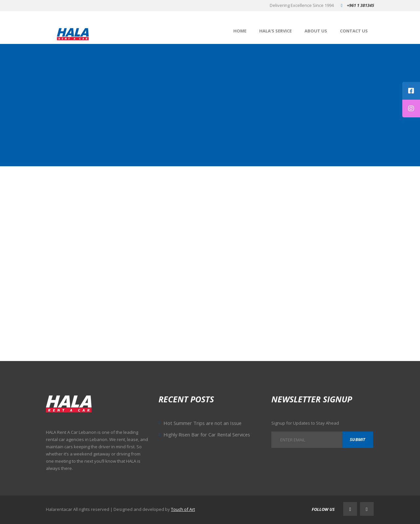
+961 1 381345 (360, 5)
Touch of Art (183, 509)
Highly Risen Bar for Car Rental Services (207, 434)
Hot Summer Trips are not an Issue (202, 423)
